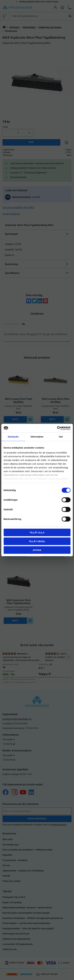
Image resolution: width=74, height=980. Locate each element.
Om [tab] (61, 437)
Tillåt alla (37, 532)
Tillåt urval (37, 541)
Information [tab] (37, 437)
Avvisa (37, 550)
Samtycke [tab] (13, 437)
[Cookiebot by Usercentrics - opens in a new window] (57, 428)
